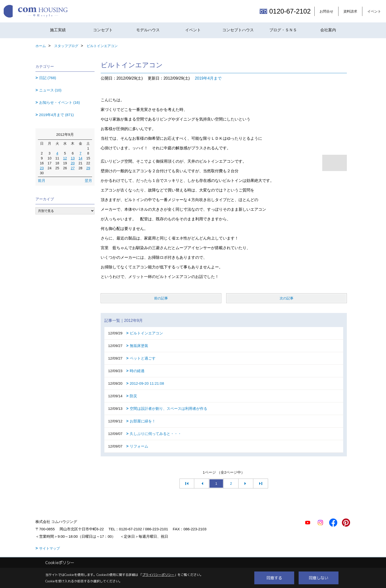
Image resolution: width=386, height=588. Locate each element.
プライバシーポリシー (158, 575)
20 (73, 163)
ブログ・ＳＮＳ (283, 30)
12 (65, 158)
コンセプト (103, 30)
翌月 (88, 181)
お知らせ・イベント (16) (60, 102)
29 (88, 168)
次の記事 (287, 298)
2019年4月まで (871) (56, 115)
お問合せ (326, 11)
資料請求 (350, 11)
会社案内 (328, 30)
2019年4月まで (208, 78)
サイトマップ (49, 548)
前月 (42, 181)
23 (42, 168)
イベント (374, 11)
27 (73, 168)
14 (80, 158)
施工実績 (58, 30)
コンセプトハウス (238, 30)
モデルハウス (148, 30)
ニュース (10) (50, 90)
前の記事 (161, 298)
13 (73, 158)
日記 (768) (48, 78)
